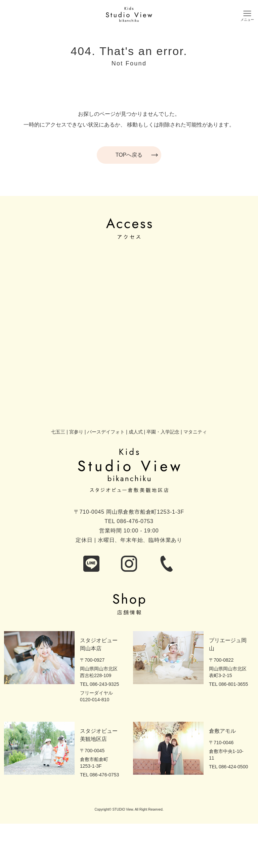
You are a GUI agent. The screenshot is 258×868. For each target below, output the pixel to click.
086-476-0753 (135, 521)
